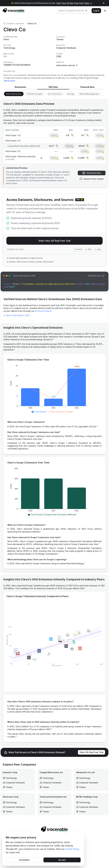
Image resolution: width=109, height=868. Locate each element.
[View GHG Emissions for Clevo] (14, 94)
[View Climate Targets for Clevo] (35, 94)
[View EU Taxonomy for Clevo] (55, 94)
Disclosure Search (43, 311)
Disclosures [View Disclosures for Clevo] (20, 87)
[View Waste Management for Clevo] (89, 94)
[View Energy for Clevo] (71, 94)
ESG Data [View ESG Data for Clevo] (53, 87)
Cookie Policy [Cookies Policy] (72, 849)
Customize (24, 860)
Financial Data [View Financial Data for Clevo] (87, 87)
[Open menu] (105, 11)
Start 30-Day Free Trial (91, 752)
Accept (62, 860)
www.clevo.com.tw (67, 65)
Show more (10, 81)
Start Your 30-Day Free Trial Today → (74, 3)
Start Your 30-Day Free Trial (54, 241)
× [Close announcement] (104, 3)
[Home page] (13, 11)
